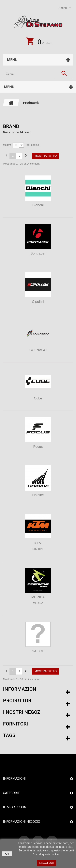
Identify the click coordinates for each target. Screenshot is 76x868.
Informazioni (20, 689)
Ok (7, 854)
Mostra (7, 145)
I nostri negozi (22, 712)
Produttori (18, 701)
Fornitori (16, 724)
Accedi (63, 8)
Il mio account (16, 807)
